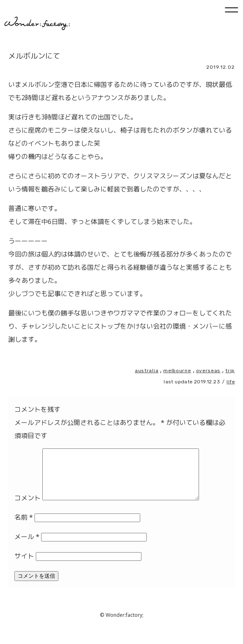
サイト (24, 566)
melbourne (177, 371)
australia (147, 371)
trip (230, 371)
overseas (208, 371)
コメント (28, 508)
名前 (24, 527)
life (231, 382)
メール (27, 546)
